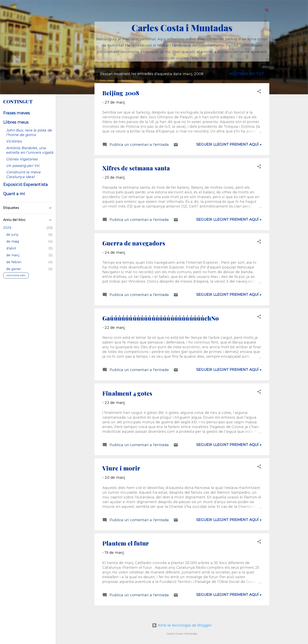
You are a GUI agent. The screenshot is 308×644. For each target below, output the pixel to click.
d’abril (11, 248)
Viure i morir (121, 468)
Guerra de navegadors (134, 243)
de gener (14, 269)
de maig (13, 241)
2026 (7, 228)
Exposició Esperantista (25, 185)
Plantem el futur (126, 543)
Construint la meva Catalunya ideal (23, 174)
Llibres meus (16, 122)
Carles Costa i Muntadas (182, 28)
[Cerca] (267, 11)
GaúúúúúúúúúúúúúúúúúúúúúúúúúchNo (161, 318)
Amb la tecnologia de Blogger (182, 625)
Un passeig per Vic (23, 166)
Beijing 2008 (121, 93)
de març (13, 255)
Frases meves (16, 113)
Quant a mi (14, 194)
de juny (12, 235)
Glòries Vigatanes (22, 159)
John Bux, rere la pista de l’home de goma (29, 133)
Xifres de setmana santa (136, 168)
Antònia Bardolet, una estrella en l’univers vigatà (30, 150)
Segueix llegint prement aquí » (229, 144)
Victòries (14, 141)
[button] (259, 92)
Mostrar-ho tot (246, 74)
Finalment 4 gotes (127, 393)
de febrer (14, 262)
